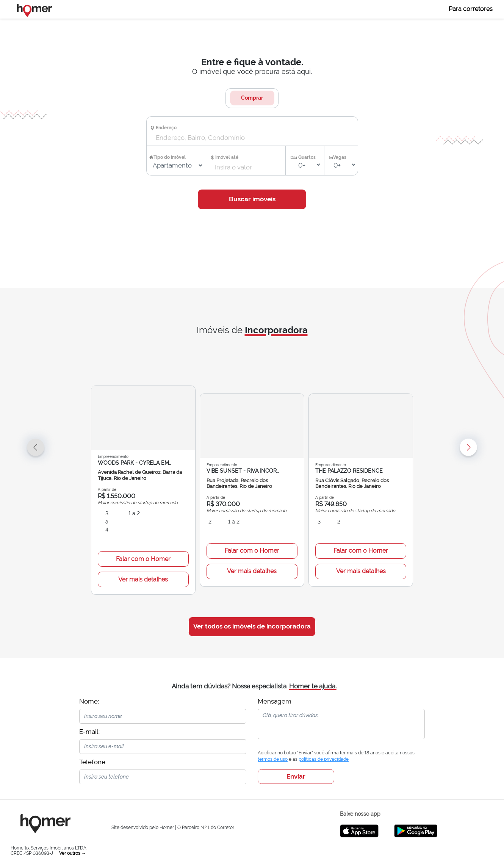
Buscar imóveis (252, 199)
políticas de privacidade (324, 743)
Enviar (296, 760)
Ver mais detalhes (143, 563)
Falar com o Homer (143, 543)
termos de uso (273, 743)
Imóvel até (227, 157)
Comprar (252, 98)
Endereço (166, 128)
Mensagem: (275, 685)
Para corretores (471, 9)
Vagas (340, 157)
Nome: (89, 685)
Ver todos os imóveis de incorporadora (252, 610)
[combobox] (245, 138)
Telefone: (93, 746)
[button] (95, 473)
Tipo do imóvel (170, 157)
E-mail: (89, 715)
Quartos (307, 157)
